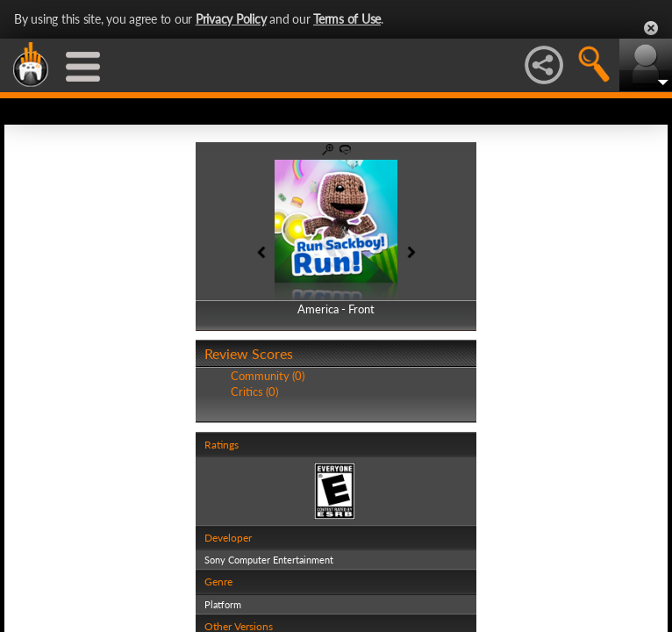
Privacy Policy (231, 19)
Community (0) (268, 376)
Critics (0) (254, 391)
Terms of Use (347, 19)
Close (651, 28)
